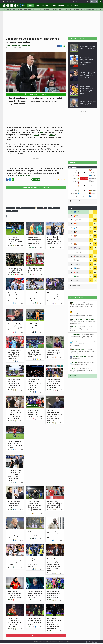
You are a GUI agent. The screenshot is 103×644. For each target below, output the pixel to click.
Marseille (75, 193)
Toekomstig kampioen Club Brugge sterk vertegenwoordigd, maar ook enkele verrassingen (15, 355)
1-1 (84, 181)
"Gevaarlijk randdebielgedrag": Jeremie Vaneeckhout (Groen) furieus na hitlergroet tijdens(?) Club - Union (83, 305)
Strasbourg (75, 170)
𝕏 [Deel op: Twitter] (61, 46)
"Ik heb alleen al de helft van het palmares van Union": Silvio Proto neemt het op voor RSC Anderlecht (15, 414)
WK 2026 (62, 9)
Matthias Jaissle (24, 176)
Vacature (61, 637)
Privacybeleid (53, 637)
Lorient (76, 186)
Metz (92, 173)
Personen (61, 5)
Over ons (46, 637)
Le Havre (78, 264)
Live (67, 5)
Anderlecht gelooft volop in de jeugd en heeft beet (54, 353)
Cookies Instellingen (51, 639)
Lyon (77, 190)
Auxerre (93, 176)
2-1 (84, 196)
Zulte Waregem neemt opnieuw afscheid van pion (35, 270)
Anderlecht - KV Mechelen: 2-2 (82, 358)
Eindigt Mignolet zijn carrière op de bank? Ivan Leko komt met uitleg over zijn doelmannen (14, 622)
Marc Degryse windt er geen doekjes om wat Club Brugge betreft (88, 103)
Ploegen (53, 5)
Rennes (36, 135)
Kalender (74, 201)
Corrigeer (62, 179)
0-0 (84, 173)
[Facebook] (86, 638)
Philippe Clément (55, 208)
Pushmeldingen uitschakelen (66, 639)
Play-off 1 (40, 9)
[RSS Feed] (86, 641)
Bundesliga (88, 9)
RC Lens (93, 190)
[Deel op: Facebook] (58, 46)
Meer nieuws (36, 216)
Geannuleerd (84, 178)
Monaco (52, 135)
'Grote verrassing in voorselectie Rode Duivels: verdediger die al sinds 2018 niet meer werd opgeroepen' (87, 61)
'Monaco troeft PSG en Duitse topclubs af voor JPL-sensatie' (15, 270)
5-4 (84, 170)
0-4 (84, 190)
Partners (67, 637)
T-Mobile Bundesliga (24, 208)
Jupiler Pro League (30, 9)
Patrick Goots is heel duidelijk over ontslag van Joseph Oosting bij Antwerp (83, 329)
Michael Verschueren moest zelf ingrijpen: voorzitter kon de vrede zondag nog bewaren (54, 297)
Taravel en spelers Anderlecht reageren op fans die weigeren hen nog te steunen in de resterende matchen (88, 90)
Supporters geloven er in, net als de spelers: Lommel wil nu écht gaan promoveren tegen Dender (35, 241)
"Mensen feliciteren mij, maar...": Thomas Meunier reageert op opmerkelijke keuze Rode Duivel (14, 297)
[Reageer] (22, 245)
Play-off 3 (55, 9)
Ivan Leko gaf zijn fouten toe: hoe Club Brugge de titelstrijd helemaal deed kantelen (34, 563)
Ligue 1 (95, 9)
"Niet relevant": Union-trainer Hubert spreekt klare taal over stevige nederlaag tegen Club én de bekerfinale (87, 76)
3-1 (84, 193)
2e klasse (69, 9)
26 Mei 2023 (10, 48)
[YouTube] (93, 638)
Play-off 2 (47, 9)
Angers (92, 181)
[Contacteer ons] (96, 638)
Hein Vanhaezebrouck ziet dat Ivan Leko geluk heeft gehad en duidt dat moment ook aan (55, 241)
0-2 (84, 176)
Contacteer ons (38, 637)
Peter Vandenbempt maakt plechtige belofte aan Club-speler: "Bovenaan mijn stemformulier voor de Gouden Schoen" (54, 565)
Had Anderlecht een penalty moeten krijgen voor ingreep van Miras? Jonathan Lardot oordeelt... (34, 297)
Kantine (37, 5)
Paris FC (76, 196)
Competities (45, 5)
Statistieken (82, 201)
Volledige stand (76, 286)
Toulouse (93, 178)
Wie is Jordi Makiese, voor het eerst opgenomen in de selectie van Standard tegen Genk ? (15, 384)
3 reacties (19, 48)
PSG (91, 196)
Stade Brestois (79, 256)
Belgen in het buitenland (9, 9)
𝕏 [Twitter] (90, 638)
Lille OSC (76, 176)
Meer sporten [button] (11, 2)
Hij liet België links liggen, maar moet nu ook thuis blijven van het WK (82, 321)
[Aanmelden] (7, 208)
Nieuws (30, 5)
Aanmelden (94, 2)
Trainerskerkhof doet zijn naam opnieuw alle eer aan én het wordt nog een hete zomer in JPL (54, 384)
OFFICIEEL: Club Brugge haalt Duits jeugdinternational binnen (82, 363)
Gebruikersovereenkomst (36, 639)
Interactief (74, 5)
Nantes (76, 178)
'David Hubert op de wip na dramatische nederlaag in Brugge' (34, 534)
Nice (77, 173)
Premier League (78, 9)
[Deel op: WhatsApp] (64, 46)
